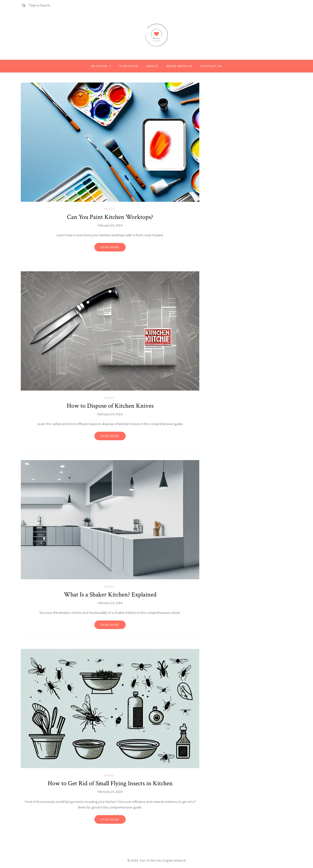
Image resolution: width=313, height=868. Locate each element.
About (152, 66)
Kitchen (109, 209)
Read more (110, 247)
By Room (100, 66)
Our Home (129, 66)
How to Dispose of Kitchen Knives (110, 406)
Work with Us (179, 66)
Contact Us (211, 66)
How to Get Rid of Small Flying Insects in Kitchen (110, 783)
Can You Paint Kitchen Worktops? (110, 217)
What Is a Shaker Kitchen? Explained (110, 595)
